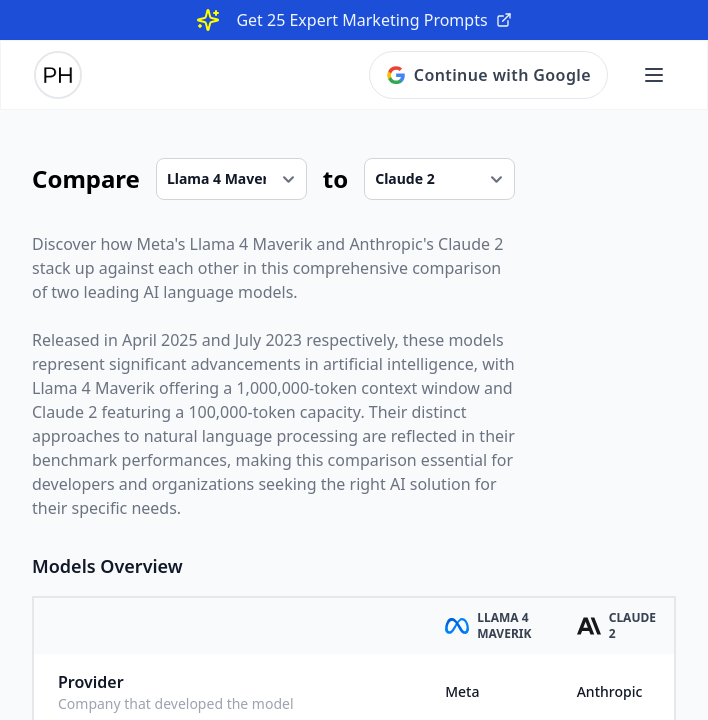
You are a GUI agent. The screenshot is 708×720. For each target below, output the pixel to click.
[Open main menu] (654, 75)
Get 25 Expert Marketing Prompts (373, 20)
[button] (654, 75)
